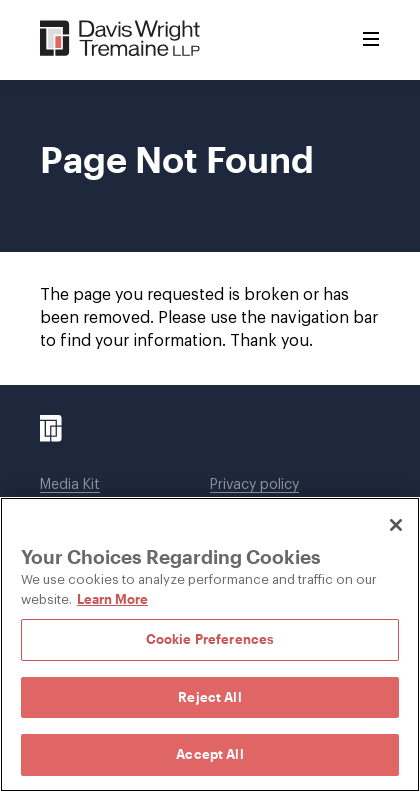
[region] (210, 644)
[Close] (396, 525)
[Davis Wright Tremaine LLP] (120, 39)
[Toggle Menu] (371, 40)
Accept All (209, 754)
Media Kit (70, 485)
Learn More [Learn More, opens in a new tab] (112, 599)
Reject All (209, 697)
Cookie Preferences (210, 639)
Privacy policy (254, 485)
